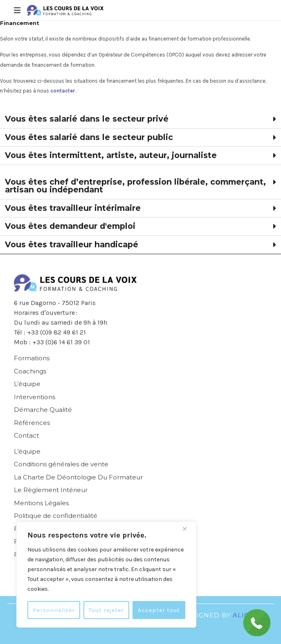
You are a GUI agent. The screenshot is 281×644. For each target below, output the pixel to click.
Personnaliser (54, 610)
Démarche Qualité (43, 410)
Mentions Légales (41, 503)
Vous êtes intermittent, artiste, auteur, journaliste (111, 155)
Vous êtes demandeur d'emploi (70, 226)
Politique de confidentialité (56, 516)
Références (32, 423)
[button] (140, 119)
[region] (106, 575)
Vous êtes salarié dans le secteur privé (87, 119)
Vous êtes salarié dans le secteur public (89, 137)
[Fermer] (188, 529)
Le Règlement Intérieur (51, 490)
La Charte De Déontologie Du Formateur (78, 477)
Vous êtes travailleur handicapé (72, 244)
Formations (32, 358)
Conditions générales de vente (61, 464)
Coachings (30, 371)
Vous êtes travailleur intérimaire (73, 208)
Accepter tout (159, 610)
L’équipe (27, 384)
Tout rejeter (107, 610)
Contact (26, 435)
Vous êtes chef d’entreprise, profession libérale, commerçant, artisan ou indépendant (135, 186)
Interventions (35, 397)
